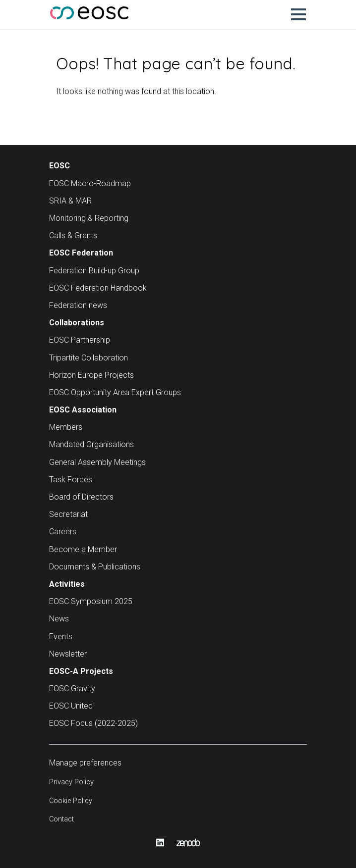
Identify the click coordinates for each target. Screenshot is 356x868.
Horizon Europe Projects (91, 375)
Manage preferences (85, 763)
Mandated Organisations (91, 444)
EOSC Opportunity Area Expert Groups (115, 392)
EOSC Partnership (80, 340)
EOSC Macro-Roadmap (90, 183)
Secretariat (68, 514)
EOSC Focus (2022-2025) (93, 723)
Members (66, 427)
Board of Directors (81, 497)
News (59, 619)
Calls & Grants (73, 235)
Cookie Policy (71, 801)
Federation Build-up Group (94, 271)
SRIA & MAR (70, 201)
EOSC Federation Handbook (98, 288)
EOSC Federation (81, 253)
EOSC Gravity (72, 689)
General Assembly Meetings (97, 462)
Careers (63, 532)
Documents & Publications (95, 567)
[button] (298, 14)
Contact (61, 819)
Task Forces (71, 480)
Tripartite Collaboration (89, 358)
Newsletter (68, 654)
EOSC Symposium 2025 (91, 601)
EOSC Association (83, 410)
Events (61, 637)
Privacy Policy (71, 782)
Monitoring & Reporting (89, 218)
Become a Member (83, 549)
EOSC (59, 166)
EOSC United (71, 706)
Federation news (78, 305)
